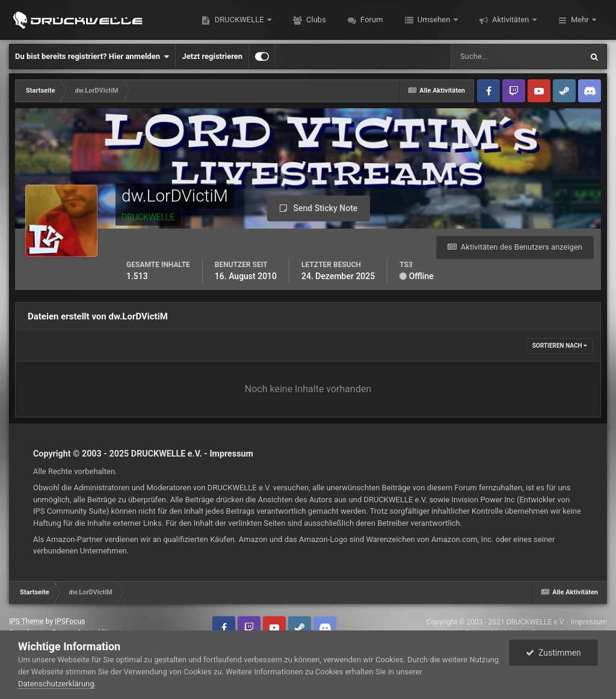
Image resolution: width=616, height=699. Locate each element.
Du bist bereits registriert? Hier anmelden (92, 57)
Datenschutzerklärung (56, 684)
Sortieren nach (560, 346)
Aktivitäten (511, 20)
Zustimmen (553, 653)
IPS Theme (26, 621)
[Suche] (516, 57)
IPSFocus (70, 621)
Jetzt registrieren (212, 56)
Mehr (580, 20)
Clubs (315, 20)
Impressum (231, 454)
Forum (371, 20)
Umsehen (434, 20)
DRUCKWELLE (239, 20)
